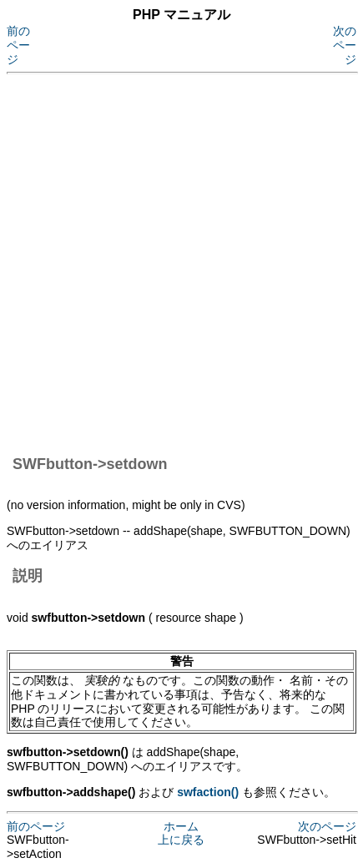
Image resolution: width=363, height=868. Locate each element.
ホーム (181, 826)
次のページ (345, 45)
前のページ (18, 45)
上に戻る (181, 840)
